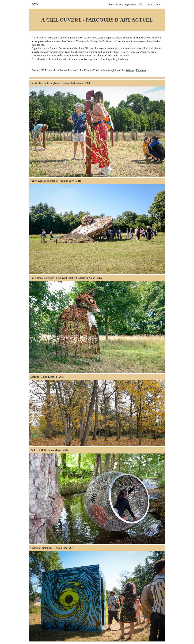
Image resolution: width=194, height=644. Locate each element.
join (158, 4)
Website (130, 70)
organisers (131, 4)
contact (150, 4)
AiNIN (35, 4)
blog (141, 4)
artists (119, 4)
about (111, 4)
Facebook (141, 70)
